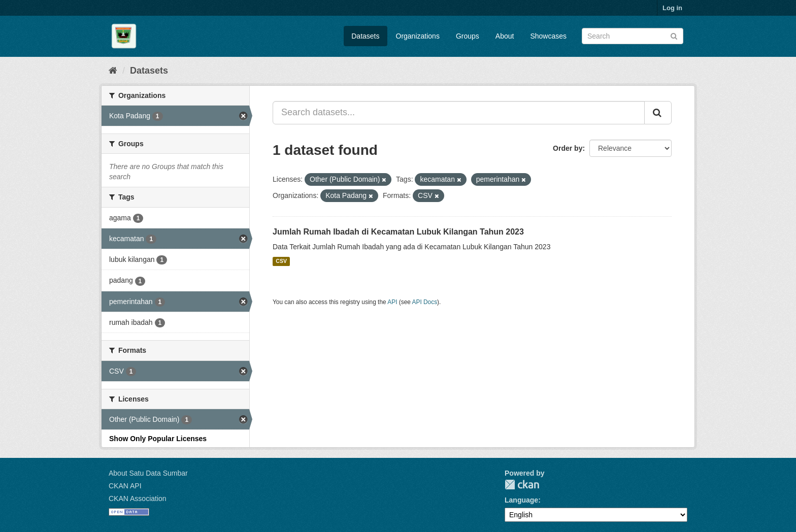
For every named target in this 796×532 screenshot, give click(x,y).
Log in (672, 8)
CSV (281, 261)
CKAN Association (138, 498)
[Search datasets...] (459, 113)
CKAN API (125, 486)
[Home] (113, 71)
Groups (468, 36)
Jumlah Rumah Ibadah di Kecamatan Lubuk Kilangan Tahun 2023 (398, 232)
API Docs (425, 302)
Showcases (548, 36)
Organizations (418, 36)
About (505, 36)
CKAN (522, 485)
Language (521, 500)
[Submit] (674, 35)
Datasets (365, 36)
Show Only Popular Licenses (158, 439)
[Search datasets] (633, 36)
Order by (568, 148)
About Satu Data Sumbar (148, 473)
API (392, 302)
